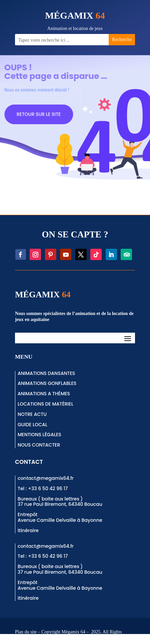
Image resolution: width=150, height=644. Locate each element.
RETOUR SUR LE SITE (45, 114)
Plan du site (26, 632)
